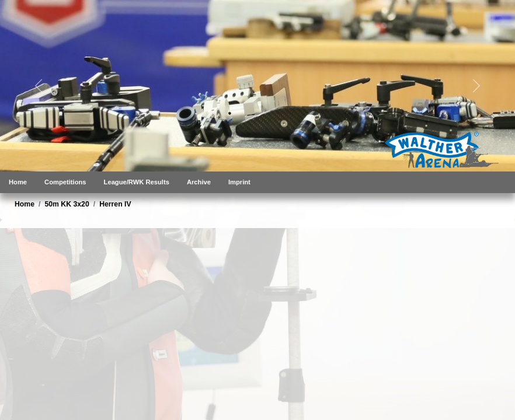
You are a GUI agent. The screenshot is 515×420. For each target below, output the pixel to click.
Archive (199, 182)
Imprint (239, 182)
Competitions (65, 182)
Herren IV (115, 204)
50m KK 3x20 (67, 204)
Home (18, 182)
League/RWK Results (137, 182)
